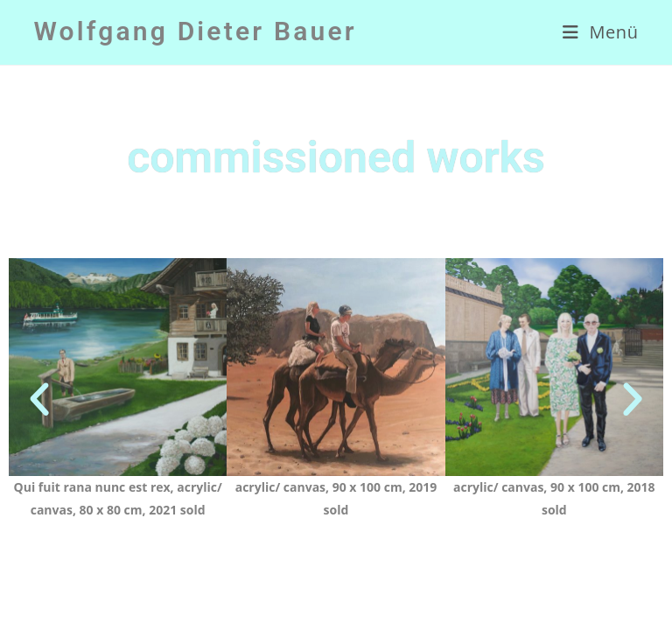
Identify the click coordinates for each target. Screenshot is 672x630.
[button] (39, 400)
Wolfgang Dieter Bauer (195, 31)
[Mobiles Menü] (601, 32)
